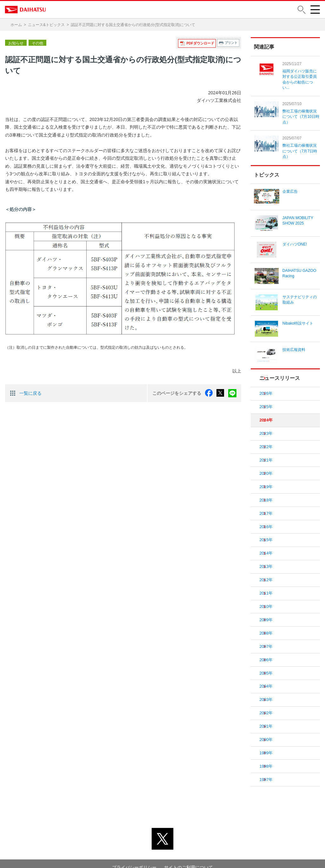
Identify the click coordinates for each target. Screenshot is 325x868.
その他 (37, 43)
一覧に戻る (30, 393)
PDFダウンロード (201, 43)
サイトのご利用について (189, 852)
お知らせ (16, 43)
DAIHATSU (26, 10)
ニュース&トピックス (46, 25)
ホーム (16, 25)
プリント (231, 43)
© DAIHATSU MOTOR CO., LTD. (162, 860)
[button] (301, 10)
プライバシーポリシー (134, 852)
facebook (210, 393)
